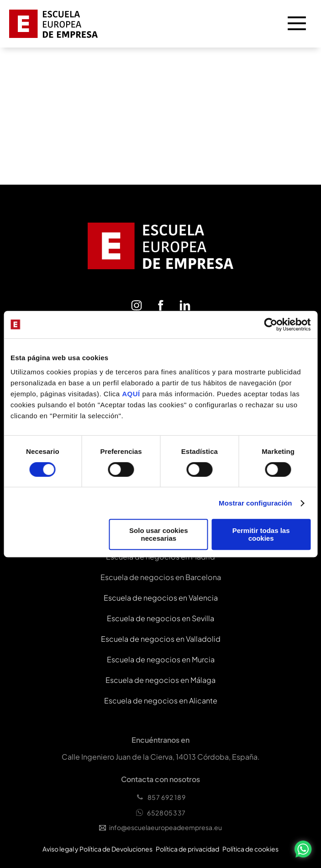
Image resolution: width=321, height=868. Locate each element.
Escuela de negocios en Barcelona (161, 577)
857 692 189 (161, 797)
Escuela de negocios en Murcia (161, 659)
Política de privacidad (187, 849)
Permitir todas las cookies (261, 534)
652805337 (160, 813)
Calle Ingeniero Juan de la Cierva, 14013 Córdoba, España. (161, 757)
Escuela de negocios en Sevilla (160, 618)
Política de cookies (250, 849)
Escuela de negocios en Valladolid (161, 639)
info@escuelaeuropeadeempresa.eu (160, 827)
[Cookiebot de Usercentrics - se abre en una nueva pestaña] (271, 325)
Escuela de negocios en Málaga (160, 680)
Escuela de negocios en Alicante (161, 700)
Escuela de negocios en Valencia (161, 598)
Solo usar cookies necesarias (158, 534)
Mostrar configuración (255, 503)
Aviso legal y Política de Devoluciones (97, 849)
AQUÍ (132, 394)
